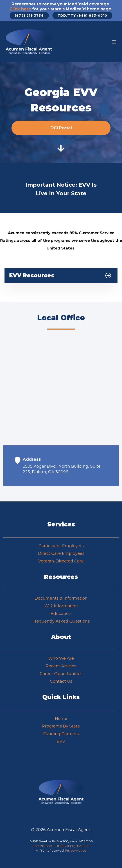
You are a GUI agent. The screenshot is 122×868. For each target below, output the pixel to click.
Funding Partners (61, 734)
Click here (21, 9)
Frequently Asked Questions (61, 621)
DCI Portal (61, 128)
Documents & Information (61, 598)
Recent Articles (61, 666)
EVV (61, 741)
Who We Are (61, 658)
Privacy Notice (76, 850)
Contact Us (61, 681)
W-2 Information (61, 606)
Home (61, 718)
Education (61, 614)
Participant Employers (61, 546)
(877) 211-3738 (42, 846)
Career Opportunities (61, 674)
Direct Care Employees (61, 553)
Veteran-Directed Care (61, 561)
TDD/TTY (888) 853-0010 (72, 846)
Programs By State (61, 726)
